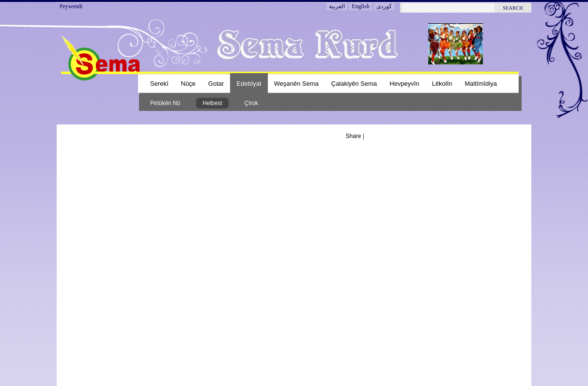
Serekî (159, 84)
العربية (337, 6)
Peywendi (71, 6)
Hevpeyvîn (404, 84)
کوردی (384, 6)
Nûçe (188, 84)
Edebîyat (249, 84)
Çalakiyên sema (354, 84)
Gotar (216, 84)
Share (354, 136)
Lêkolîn (442, 84)
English (361, 6)
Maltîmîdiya (481, 84)
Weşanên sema (296, 84)
